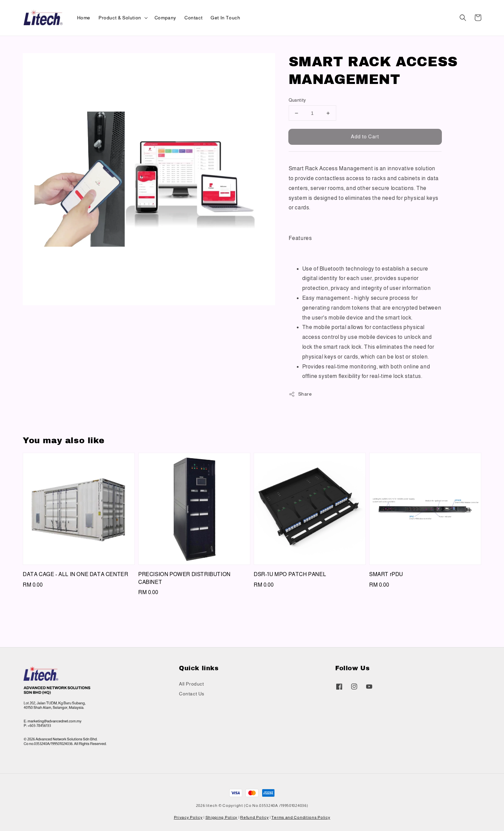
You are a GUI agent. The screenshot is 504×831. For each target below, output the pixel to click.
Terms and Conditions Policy (301, 817)
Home (84, 18)
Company (165, 18)
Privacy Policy (188, 817)
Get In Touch (225, 18)
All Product (192, 684)
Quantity (297, 100)
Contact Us (192, 694)
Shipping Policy (222, 817)
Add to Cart (365, 136)
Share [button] (300, 394)
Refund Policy (254, 817)
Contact (193, 18)
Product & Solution (120, 18)
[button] (463, 18)
